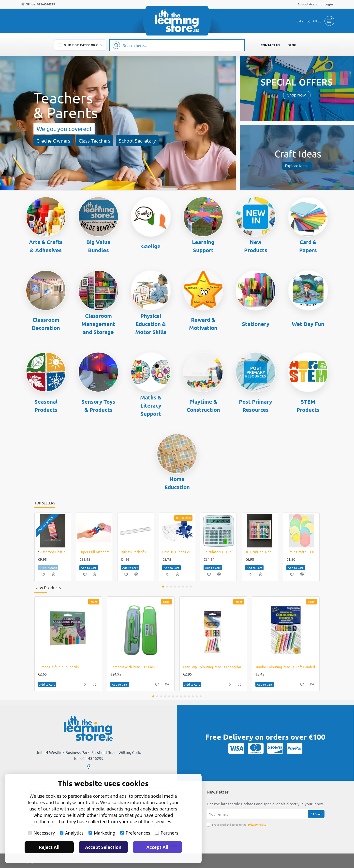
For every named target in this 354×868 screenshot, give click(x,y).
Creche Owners (53, 140)
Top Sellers (45, 503)
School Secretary (137, 140)
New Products (256, 246)
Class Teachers (95, 140)
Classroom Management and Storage (98, 324)
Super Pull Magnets (94, 552)
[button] (43, 574)
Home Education (177, 483)
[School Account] (310, 4)
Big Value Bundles (98, 246)
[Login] (329, 4)
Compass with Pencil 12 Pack (133, 667)
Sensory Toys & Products (98, 406)
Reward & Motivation (203, 324)
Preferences (135, 833)
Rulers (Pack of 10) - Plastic (137, 552)
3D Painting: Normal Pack (261, 552)
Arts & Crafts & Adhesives (46, 246)
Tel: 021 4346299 (88, 758)
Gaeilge (151, 246)
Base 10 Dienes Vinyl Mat (178, 552)
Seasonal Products (46, 406)
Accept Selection (103, 847)
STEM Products (308, 406)
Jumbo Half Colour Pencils (58, 667)
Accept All (157, 847)
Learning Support (203, 246)
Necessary (41, 833)
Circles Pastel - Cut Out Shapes (302, 552)
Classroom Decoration (46, 324)
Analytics (72, 833)
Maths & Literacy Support (151, 405)
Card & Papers (308, 246)
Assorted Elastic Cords (54, 552)
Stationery (256, 324)
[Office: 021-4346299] (38, 4)
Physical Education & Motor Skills (151, 324)
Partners (167, 833)
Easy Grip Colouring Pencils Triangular (212, 667)
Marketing (102, 833)
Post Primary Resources (256, 406)
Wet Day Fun (308, 324)
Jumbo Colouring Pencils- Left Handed (285, 667)
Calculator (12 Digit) (219, 552)
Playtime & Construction (203, 406)
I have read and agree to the (237, 825)
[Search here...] (116, 45)
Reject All (49, 847)
